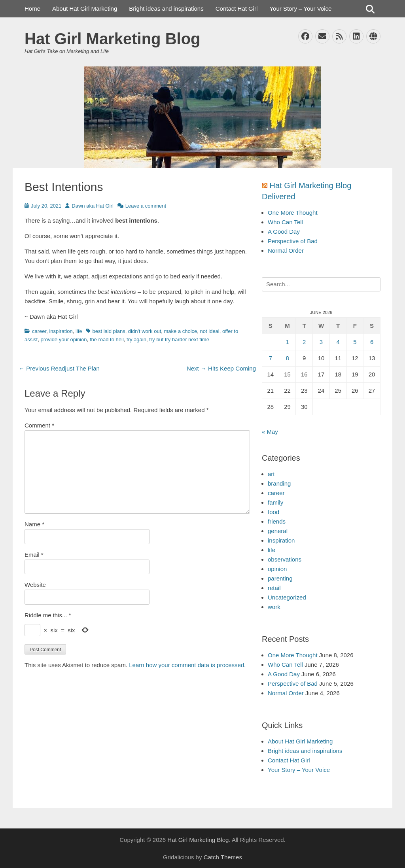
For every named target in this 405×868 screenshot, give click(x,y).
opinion (277, 569)
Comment (39, 425)
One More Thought (293, 213)
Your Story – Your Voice (300, 9)
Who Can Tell (285, 222)
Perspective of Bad (293, 241)
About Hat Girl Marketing (85, 9)
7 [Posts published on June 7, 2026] (271, 358)
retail (274, 588)
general (278, 531)
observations (285, 559)
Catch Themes (223, 857)
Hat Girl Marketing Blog (113, 39)
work (274, 607)
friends (277, 521)
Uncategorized (287, 597)
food (273, 512)
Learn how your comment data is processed (186, 665)
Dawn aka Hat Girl (92, 206)
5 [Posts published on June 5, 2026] (355, 342)
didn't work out (145, 331)
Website (35, 585)
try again (136, 339)
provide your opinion (63, 339)
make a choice (181, 331)
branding (279, 483)
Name (34, 524)
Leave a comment (146, 206)
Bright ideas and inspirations (166, 9)
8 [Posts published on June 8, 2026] (287, 358)
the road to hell (107, 339)
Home (32, 9)
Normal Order (286, 251)
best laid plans (109, 331)
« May (270, 432)
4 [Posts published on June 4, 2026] (338, 342)
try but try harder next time (179, 339)
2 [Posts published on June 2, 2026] (304, 342)
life (79, 331)
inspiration (61, 331)
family (275, 502)
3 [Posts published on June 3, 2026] (321, 342)
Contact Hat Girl (237, 9)
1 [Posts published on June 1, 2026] (287, 342)
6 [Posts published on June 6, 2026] (372, 342)
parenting (280, 578)
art (271, 474)
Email (34, 555)
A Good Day (284, 232)
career (39, 331)
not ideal (210, 331)
